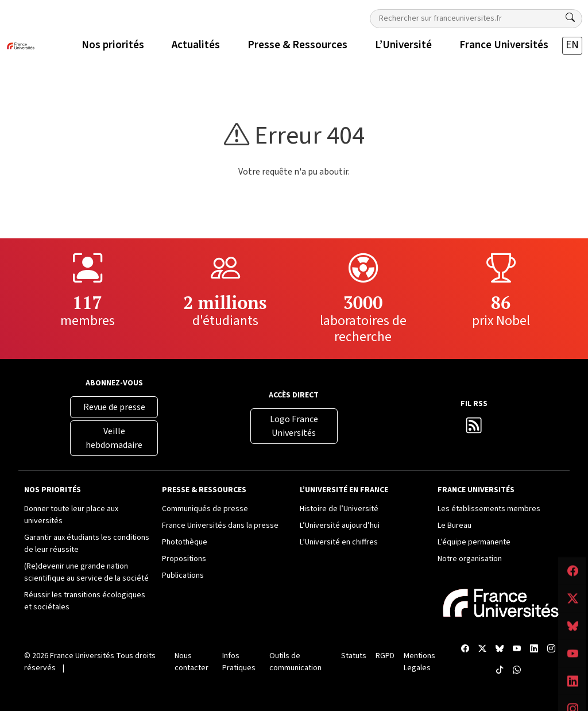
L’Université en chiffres (339, 542)
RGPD (385, 656)
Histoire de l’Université (339, 509)
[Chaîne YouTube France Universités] (517, 649)
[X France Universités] (482, 649)
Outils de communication (295, 662)
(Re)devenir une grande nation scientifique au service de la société (86, 572)
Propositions (184, 559)
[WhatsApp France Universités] (517, 671)
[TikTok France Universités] (500, 671)
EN (572, 45)
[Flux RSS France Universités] (474, 428)
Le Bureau (454, 525)
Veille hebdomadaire (114, 438)
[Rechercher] (570, 18)
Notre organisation (470, 559)
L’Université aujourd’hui (340, 525)
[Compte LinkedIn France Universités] (534, 649)
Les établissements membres (489, 509)
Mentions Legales (419, 662)
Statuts (354, 656)
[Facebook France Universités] (465, 649)
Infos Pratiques (239, 662)
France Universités (82, 656)
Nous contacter (192, 662)
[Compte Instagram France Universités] (551, 649)
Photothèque (185, 542)
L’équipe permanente (474, 542)
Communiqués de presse (205, 509)
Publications (183, 575)
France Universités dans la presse (220, 525)
